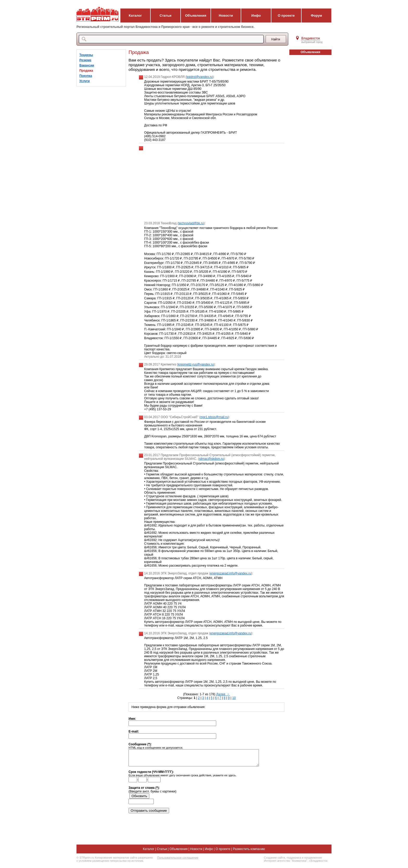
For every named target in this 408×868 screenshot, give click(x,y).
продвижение (313, 861)
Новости (226, 16)
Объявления (196, 16)
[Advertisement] (212, 182)
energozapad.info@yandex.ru (231, 573)
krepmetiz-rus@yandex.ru (196, 364)
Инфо (256, 16)
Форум (316, 16)
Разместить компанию (249, 852)
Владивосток (311, 38)
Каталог (135, 16)
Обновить (139, 799)
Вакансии (87, 65)
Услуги (85, 81)
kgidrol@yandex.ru (200, 77)
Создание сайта (274, 861)
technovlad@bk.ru (191, 223)
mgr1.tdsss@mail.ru (214, 417)
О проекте (286, 16)
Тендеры (86, 55)
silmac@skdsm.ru (211, 459)
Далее (223, 694)
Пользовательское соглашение (178, 861)
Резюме (85, 60)
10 (234, 698)
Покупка (86, 76)
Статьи (165, 16)
